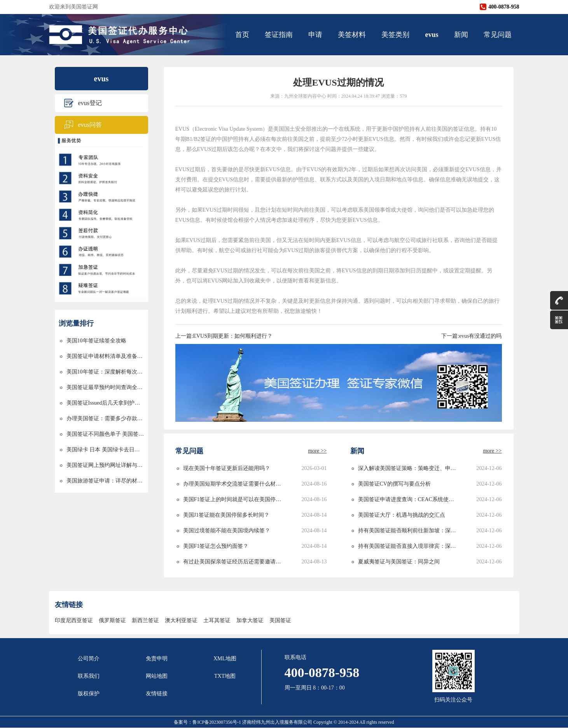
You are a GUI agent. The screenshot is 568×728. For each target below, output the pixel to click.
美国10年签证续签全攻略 (96, 341)
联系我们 (89, 676)
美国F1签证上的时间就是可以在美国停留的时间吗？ (233, 499)
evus (432, 35)
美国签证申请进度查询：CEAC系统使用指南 (408, 499)
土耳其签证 (217, 620)
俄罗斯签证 (112, 620)
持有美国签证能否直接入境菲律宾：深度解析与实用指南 (408, 546)
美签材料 (352, 35)
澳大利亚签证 (181, 620)
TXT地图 (225, 676)
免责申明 (157, 659)
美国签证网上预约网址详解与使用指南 (105, 465)
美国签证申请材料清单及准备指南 (105, 356)
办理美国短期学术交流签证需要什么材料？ (233, 484)
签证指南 (279, 35)
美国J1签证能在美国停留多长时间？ (226, 515)
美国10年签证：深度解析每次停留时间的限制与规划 (105, 372)
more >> (317, 451)
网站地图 (157, 676)
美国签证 (280, 620)
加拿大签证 (250, 620)
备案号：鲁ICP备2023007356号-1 (208, 722)
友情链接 (157, 694)
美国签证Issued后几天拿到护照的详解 (105, 403)
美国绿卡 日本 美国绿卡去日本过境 (105, 450)
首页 (242, 35)
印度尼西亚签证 (74, 620)
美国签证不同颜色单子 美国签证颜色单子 (105, 434)
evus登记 (90, 103)
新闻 (461, 35)
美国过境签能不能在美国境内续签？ (227, 531)
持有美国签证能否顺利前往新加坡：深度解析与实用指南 (408, 531)
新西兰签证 (145, 620)
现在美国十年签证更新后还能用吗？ (227, 468)
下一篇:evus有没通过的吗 (472, 336)
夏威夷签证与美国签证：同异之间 (399, 562)
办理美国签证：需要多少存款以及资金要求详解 (105, 418)
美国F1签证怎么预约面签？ (216, 546)
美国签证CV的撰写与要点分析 (394, 484)
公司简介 (89, 659)
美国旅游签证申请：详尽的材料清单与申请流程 (105, 481)
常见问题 (498, 35)
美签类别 (395, 35)
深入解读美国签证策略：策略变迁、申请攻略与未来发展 (408, 468)
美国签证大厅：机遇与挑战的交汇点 (402, 515)
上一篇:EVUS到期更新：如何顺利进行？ (224, 336)
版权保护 (89, 694)
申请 (315, 35)
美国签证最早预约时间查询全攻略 (105, 387)
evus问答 (90, 125)
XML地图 (225, 659)
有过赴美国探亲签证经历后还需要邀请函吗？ (233, 562)
